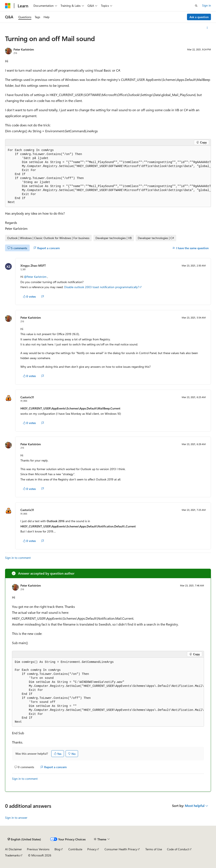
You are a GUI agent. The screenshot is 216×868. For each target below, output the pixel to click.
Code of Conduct (178, 849)
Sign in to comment (18, 558)
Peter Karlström (24, 49)
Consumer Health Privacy (121, 849)
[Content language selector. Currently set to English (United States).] (24, 839)
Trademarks (12, 855)
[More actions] (207, 28)
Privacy (92, 849)
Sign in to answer (16, 818)
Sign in (207, 5)
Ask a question (199, 17)
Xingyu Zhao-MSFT (33, 265)
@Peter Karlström (36, 277)
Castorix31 (27, 397)
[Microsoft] (8, 6)
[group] (108, 176)
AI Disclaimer (13, 849)
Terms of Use (154, 849)
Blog (57, 849)
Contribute (75, 849)
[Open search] (196, 6)
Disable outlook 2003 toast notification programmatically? (102, 287)
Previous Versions (38, 849)
